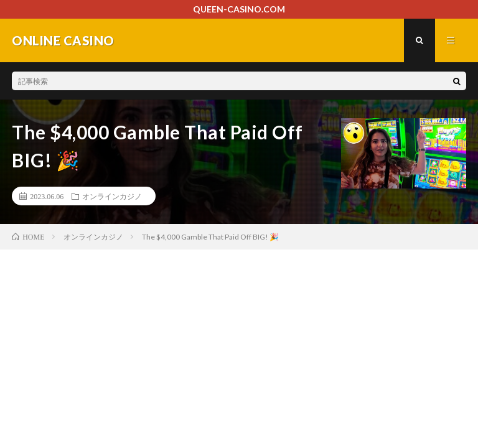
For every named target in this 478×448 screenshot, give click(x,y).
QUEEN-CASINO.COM (239, 9)
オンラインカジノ (112, 196)
